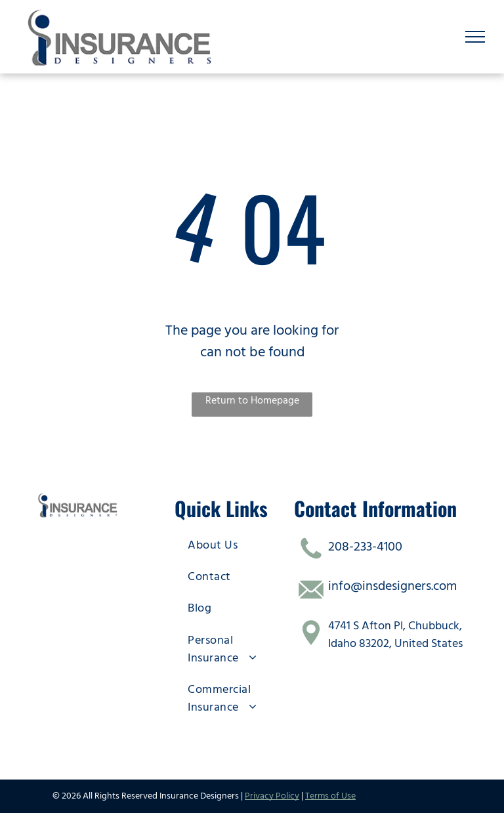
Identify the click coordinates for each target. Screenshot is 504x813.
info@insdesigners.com (392, 586)
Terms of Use (330, 796)
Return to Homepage (252, 400)
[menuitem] (232, 545)
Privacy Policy (272, 796)
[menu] (475, 37)
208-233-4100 (365, 547)
